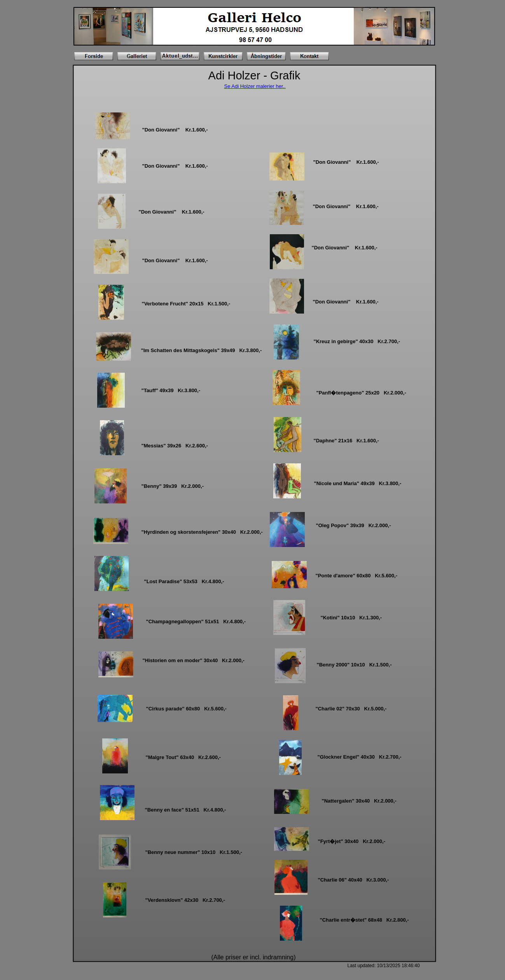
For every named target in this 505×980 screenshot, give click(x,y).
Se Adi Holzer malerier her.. (255, 86)
